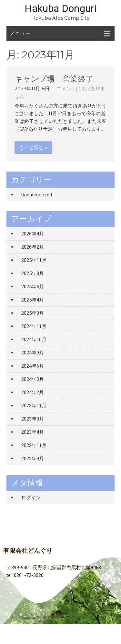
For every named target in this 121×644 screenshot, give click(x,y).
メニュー (20, 33)
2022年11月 (34, 445)
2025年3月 (33, 313)
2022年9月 (33, 459)
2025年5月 (33, 287)
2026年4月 (33, 234)
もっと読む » (33, 147)
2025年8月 (33, 273)
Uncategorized (37, 195)
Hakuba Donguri (60, 8)
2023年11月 (34, 406)
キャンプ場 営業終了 (54, 79)
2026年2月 (33, 247)
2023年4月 (33, 432)
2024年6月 (33, 366)
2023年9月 (33, 419)
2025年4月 (33, 300)
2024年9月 (33, 353)
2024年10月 (34, 340)
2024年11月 (34, 326)
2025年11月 (34, 260)
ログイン (31, 498)
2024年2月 (33, 392)
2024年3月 (33, 379)
